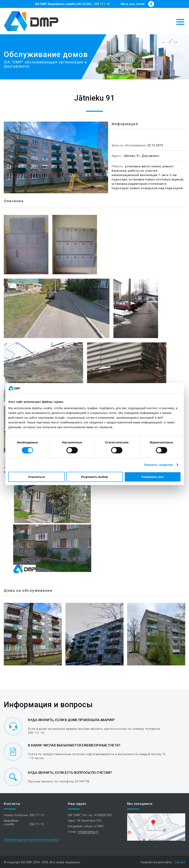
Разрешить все (152, 477)
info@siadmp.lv (88, 832)
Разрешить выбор (94, 477)
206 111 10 (102, 4)
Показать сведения (158, 465)
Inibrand (180, 862)
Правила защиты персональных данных (31, 840)
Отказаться (36, 477)
